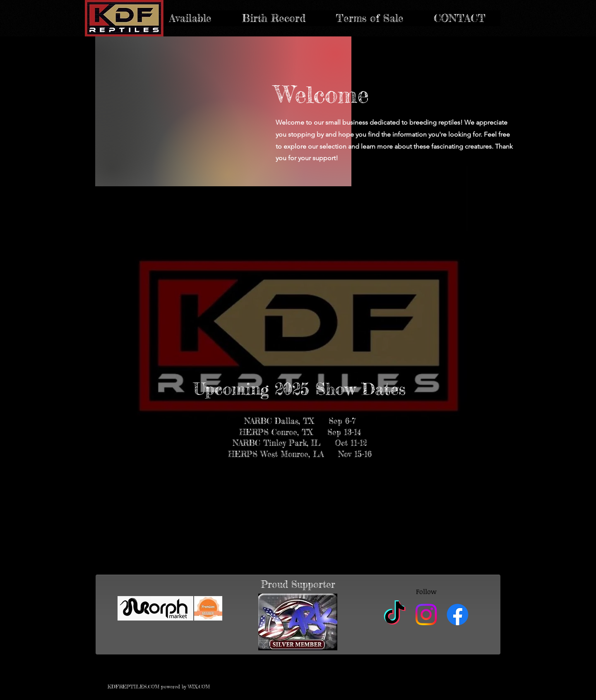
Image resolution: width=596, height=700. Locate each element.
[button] (273, 18)
